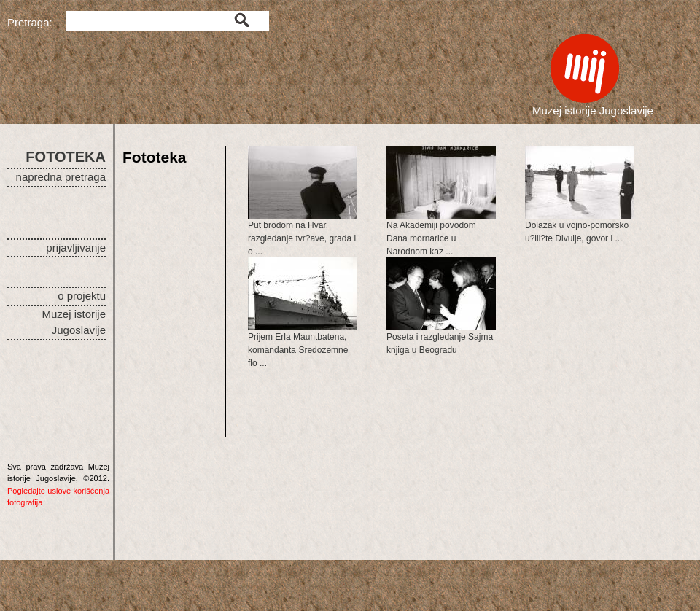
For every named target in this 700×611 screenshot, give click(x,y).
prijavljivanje (76, 248)
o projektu (82, 296)
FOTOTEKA (66, 157)
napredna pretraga (61, 177)
